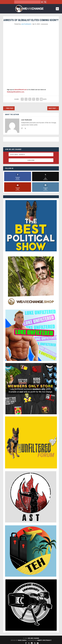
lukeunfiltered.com (21, 90)
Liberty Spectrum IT (44, 640)
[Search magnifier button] (45, 2)
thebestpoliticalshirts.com (16, 92)
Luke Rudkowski (26, 24)
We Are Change (34, 638)
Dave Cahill (22, 640)
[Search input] (28, 2)
